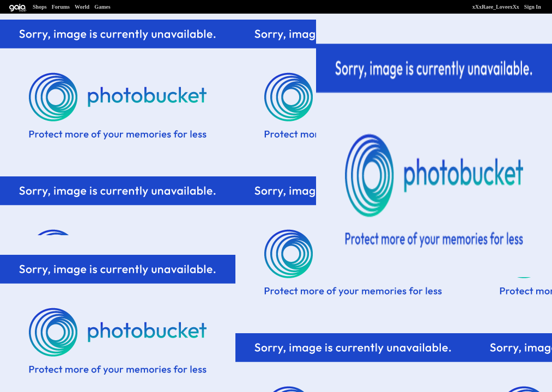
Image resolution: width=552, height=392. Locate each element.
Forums (61, 7)
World (82, 7)
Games (102, 7)
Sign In (533, 7)
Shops (40, 7)
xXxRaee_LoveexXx (496, 7)
